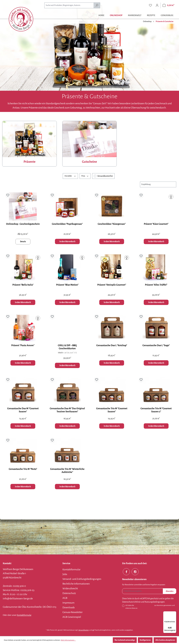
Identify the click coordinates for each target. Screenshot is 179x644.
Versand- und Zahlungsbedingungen (82, 579)
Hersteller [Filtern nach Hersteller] (70, 176)
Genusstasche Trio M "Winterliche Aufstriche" (67, 471)
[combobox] (69, 5)
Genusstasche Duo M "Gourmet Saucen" (23, 410)
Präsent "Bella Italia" (23, 285)
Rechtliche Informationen (76, 584)
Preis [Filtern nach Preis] (85, 176)
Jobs (65, 574)
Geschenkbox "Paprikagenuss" (67, 224)
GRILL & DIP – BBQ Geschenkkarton (67, 347)
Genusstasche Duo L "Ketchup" (112, 345)
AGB (65, 598)
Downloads (69, 607)
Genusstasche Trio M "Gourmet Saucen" (112, 410)
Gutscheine (89, 162)
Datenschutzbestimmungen (144, 605)
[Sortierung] (158, 184)
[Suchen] (97, 5)
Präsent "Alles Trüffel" (156, 285)
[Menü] (175, 613)
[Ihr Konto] (157, 5)
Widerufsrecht (70, 588)
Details (23, 242)
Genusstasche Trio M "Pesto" (23, 469)
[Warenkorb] (168, 5)
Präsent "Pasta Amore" (23, 345)
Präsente (29, 162)
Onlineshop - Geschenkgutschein (23, 224)
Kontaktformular (24, 615)
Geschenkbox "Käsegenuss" (112, 224)
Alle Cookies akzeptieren (165, 640)
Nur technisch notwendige (125, 640)
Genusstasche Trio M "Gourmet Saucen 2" (156, 410)
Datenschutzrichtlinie (131, 602)
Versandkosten (84, 630)
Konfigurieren (145, 640)
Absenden (170, 591)
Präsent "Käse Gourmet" (156, 224)
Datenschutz (69, 593)
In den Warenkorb (67, 241)
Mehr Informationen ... (68, 640)
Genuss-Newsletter (72, 612)
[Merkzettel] (150, 5)
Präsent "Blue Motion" (67, 285)
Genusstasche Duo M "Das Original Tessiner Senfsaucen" (67, 410)
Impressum (68, 603)
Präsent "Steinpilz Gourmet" (112, 285)
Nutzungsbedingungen (155, 602)
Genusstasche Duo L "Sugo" (156, 345)
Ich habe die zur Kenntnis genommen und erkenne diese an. (150, 607)
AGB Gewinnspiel (72, 617)
